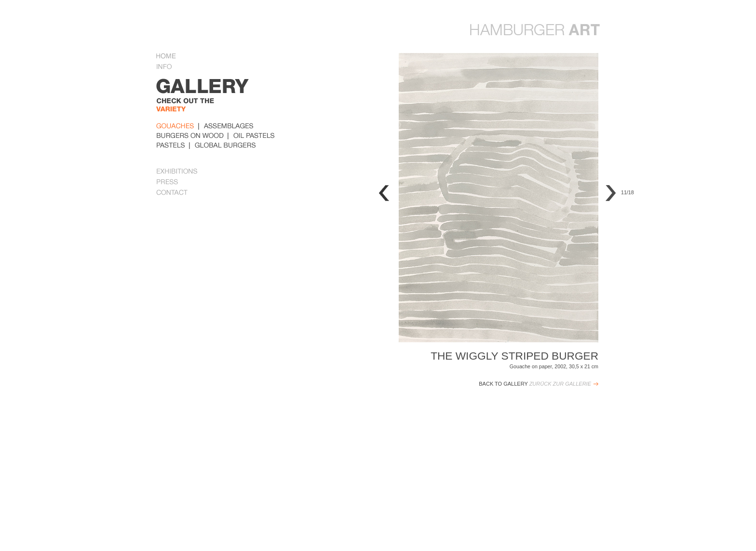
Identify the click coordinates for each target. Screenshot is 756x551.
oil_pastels (254, 135)
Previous (384, 193)
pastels (171, 145)
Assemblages (229, 126)
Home (166, 57)
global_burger (225, 145)
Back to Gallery (535, 384)
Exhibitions (177, 172)
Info (168, 67)
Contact (172, 193)
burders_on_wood (190, 135)
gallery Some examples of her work (221, 99)
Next (611, 193)
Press (167, 183)
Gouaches (175, 126)
